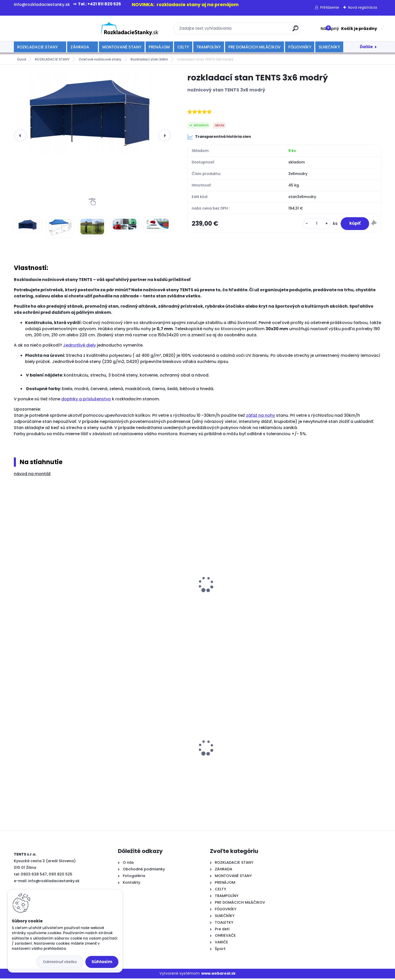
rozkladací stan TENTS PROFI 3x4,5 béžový (330, 763)
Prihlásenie (330, 7)
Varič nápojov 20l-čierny (134, 759)
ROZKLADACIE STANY (37, 47)
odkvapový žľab (33, 599)
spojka (210, 594)
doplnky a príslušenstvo (86, 399)
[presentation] (20, 135)
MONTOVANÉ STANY (122, 47)
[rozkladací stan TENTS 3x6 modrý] (92, 113)
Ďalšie (366, 47)
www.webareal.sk (218, 975)
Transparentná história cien (219, 137)
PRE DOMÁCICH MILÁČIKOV (255, 47)
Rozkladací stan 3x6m (149, 59)
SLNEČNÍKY (329, 47)
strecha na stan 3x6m (318, 588)
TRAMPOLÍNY (209, 47)
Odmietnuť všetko (60, 962)
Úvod (22, 59)
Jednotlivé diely (79, 345)
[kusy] (313, 225)
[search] (253, 30)
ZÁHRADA (80, 47)
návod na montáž (32, 474)
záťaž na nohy (261, 415)
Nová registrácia (363, 7)
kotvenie (119, 599)
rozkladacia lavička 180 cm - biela (51, 742)
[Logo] (45, 28)
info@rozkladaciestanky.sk (54, 882)
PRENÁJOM (159, 47)
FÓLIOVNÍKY (300, 47)
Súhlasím (102, 962)
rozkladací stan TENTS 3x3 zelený (236, 741)
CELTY (183, 47)
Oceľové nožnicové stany (100, 59)
